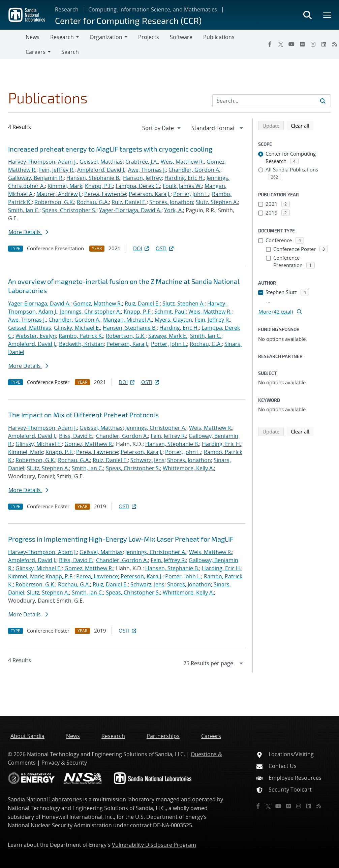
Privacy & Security (64, 763)
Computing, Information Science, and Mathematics (153, 9)
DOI (142, 248)
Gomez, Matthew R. (98, 303)
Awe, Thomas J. (147, 170)
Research (67, 9)
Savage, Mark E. (168, 336)
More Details (28, 232)
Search (70, 52)
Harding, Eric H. (184, 178)
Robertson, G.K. (54, 202)
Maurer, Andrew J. (59, 194)
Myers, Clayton (173, 320)
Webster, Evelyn (36, 336)
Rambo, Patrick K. (81, 336)
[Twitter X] (281, 44)
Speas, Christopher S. (69, 210)
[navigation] (162, 128)
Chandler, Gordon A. (194, 170)
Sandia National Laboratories (45, 799)
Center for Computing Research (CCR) (128, 20)
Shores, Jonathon (171, 202)
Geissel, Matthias (101, 162)
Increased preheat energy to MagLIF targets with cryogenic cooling (110, 149)
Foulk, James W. (182, 186)
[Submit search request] (323, 101)
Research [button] (62, 37)
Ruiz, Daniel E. (129, 202)
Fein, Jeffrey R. (57, 170)
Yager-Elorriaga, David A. (130, 210)
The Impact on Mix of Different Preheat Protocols (83, 415)
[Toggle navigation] (13, 44)
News (33, 37)
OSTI (165, 248)
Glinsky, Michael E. (77, 328)
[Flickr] (302, 44)
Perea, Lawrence (105, 194)
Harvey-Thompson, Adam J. (42, 162)
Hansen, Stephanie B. (93, 178)
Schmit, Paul (170, 312)
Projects (149, 37)
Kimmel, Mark (65, 186)
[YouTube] (291, 44)
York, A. (174, 210)
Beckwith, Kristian (81, 344)
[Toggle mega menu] (328, 15)
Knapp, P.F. (99, 186)
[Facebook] (270, 44)
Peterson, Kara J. (150, 194)
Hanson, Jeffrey (142, 178)
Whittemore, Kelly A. (188, 468)
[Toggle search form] (307, 15)
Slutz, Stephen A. (217, 202)
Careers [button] (36, 52)
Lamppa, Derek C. (138, 186)
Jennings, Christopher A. (90, 312)
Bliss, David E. (76, 436)
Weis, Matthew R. (182, 162)
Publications (219, 37)
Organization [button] (106, 37)
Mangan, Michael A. (128, 320)
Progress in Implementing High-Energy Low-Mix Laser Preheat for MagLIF (121, 539)
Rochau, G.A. (93, 202)
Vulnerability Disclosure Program (154, 845)
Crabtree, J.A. (142, 162)
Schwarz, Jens (147, 460)
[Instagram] (313, 44)
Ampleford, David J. (101, 170)
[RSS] (319, 806)
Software (181, 37)
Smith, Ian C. (24, 210)
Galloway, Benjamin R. (36, 178)
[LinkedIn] (324, 44)
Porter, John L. (191, 194)
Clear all (302, 125)
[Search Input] (272, 101)
